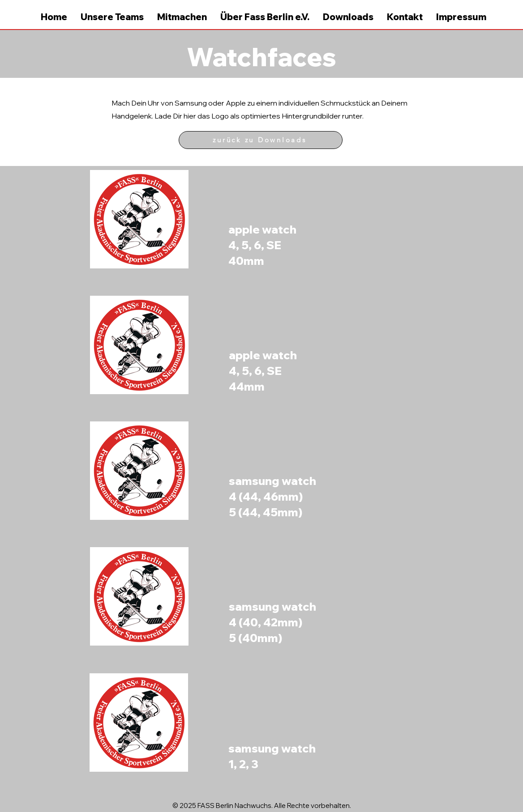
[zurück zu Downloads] (261, 140)
